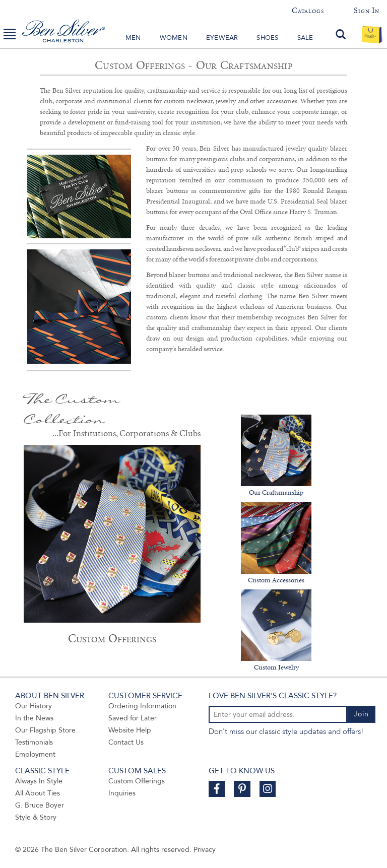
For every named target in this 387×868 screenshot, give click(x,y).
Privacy (205, 850)
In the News (34, 718)
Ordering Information (142, 706)
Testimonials (34, 742)
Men (133, 38)
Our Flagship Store (45, 730)
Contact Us (126, 742)
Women (174, 38)
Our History (34, 706)
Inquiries (122, 793)
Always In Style (39, 781)
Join (361, 714)
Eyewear (222, 38)
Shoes (267, 38)
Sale (305, 38)
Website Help (130, 730)
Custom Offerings (137, 781)
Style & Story (36, 817)
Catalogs (308, 11)
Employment (35, 754)
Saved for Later (133, 718)
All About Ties (38, 793)
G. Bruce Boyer (40, 805)
